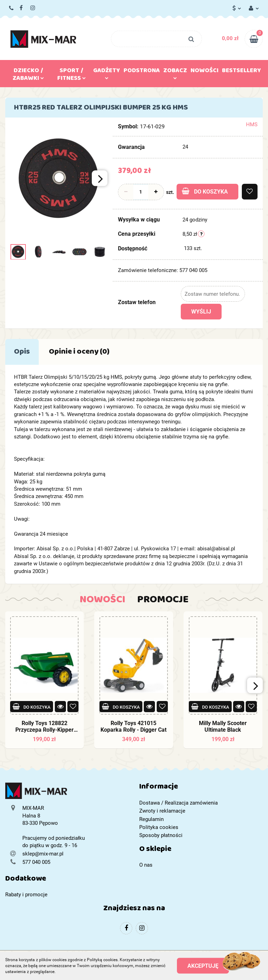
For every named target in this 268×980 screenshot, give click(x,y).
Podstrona (142, 72)
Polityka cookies (159, 827)
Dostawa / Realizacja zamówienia (178, 803)
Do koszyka (205, 191)
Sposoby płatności (161, 835)
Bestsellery (241, 72)
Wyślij (201, 312)
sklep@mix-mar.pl (43, 854)
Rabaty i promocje (26, 895)
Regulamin (151, 819)
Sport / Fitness (72, 76)
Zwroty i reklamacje (162, 811)
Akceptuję (203, 966)
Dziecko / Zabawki (28, 76)
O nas (146, 865)
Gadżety (107, 72)
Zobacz (175, 72)
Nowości (204, 72)
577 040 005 (12, 8)
